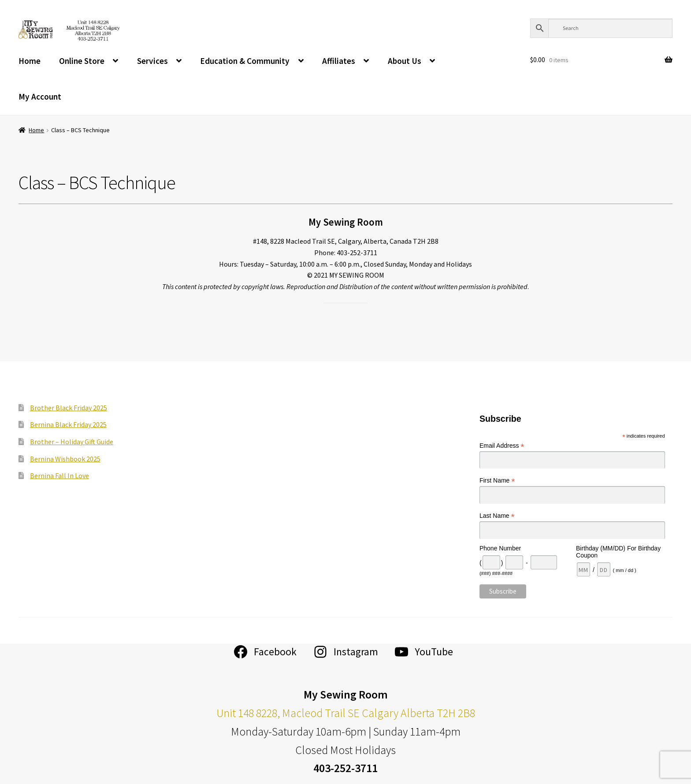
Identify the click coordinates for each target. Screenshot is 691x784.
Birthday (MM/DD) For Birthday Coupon (618, 552)
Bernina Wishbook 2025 (65, 459)
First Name (497, 481)
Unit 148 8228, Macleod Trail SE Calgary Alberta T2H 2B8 (346, 713)
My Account (40, 97)
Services (152, 61)
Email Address (502, 446)
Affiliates (339, 61)
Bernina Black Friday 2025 (68, 424)
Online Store (82, 61)
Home (30, 61)
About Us (405, 61)
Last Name (497, 516)
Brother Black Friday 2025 (69, 408)
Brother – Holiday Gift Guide (72, 442)
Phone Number (500, 548)
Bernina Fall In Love (59, 476)
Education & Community (245, 61)
